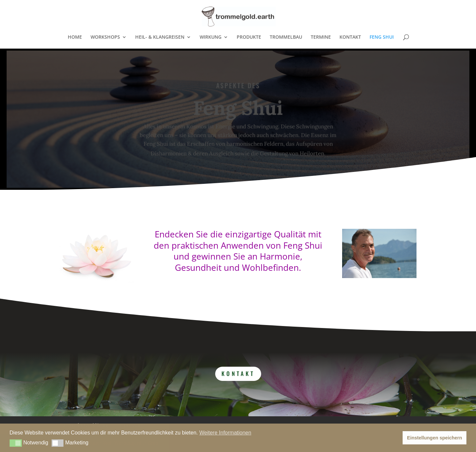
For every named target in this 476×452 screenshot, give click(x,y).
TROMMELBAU (286, 37)
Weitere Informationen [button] (225, 433)
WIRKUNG (211, 37)
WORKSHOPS (105, 37)
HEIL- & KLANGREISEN (160, 37)
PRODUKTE (249, 37)
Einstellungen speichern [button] (434, 438)
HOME (75, 37)
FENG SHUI (382, 37)
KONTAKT (350, 37)
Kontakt (238, 373)
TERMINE (321, 37)
